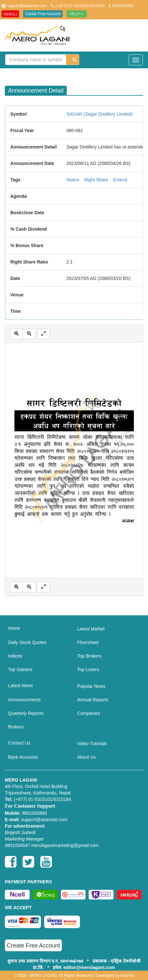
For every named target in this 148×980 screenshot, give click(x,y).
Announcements (24, 700)
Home (14, 628)
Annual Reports (93, 700)
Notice (73, 180)
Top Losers (88, 669)
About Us (87, 757)
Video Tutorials (92, 744)
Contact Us (19, 743)
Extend (120, 180)
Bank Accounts (23, 757)
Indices (15, 656)
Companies (89, 713)
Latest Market (91, 629)
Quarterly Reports (26, 713)
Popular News (91, 686)
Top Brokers (89, 656)
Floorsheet (88, 642)
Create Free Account (43, 14)
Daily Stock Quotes (27, 642)
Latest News (20, 686)
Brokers (16, 727)
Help (77, 14)
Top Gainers (20, 669)
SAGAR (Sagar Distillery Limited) (99, 114)
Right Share (96, 180)
